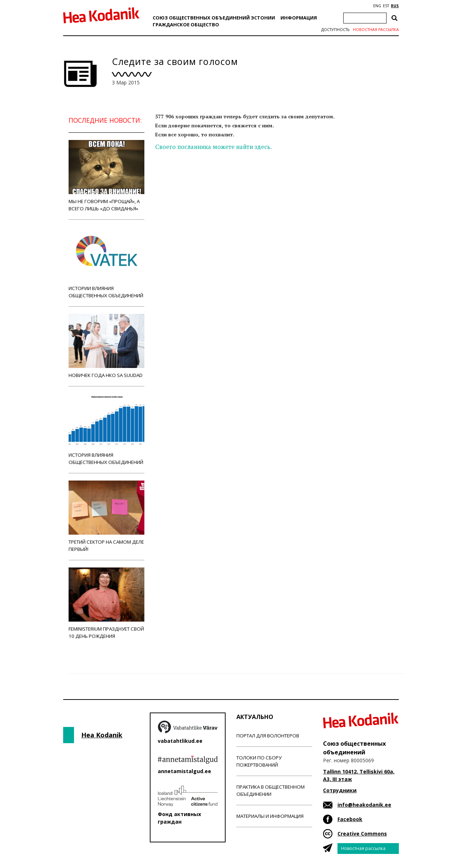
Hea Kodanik (102, 735)
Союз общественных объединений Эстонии (214, 18)
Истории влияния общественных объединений (106, 263)
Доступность (335, 30)
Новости (175, 175)
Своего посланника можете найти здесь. (213, 147)
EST (386, 6)
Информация (299, 18)
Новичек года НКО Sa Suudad (106, 346)
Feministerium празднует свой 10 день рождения (106, 603)
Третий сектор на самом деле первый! (106, 516)
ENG (377, 6)
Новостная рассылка (376, 30)
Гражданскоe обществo (186, 25)
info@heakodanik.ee (364, 805)
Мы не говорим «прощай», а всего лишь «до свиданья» (106, 176)
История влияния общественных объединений (106, 429)
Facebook (350, 819)
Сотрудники (340, 790)
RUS (395, 6)
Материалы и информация (270, 816)
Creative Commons (362, 834)
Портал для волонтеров (268, 736)
